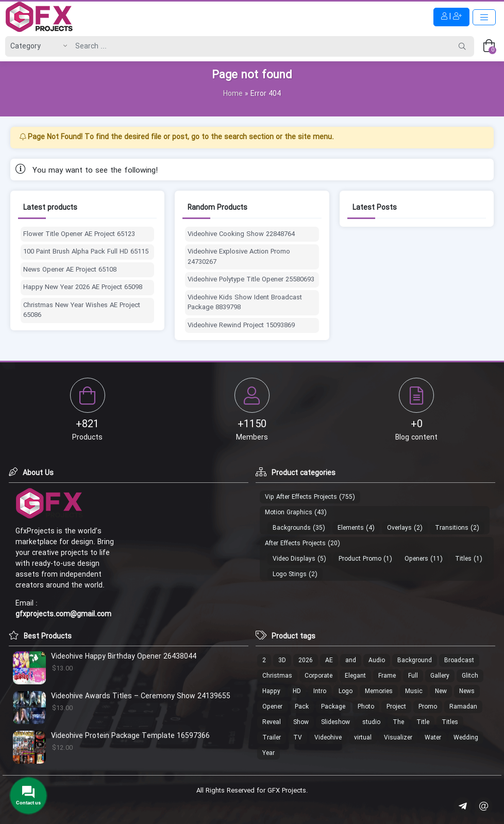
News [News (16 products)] (467, 691)
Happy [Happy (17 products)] (271, 691)
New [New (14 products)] (441, 691)
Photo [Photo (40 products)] (366, 707)
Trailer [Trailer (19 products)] (272, 738)
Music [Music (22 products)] (414, 691)
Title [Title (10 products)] (423, 722)
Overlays (399, 528)
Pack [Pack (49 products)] (302, 707)
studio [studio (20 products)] (371, 722)
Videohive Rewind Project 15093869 (241, 326)
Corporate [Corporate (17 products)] (318, 676)
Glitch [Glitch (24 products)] (470, 676)
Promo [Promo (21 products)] (428, 707)
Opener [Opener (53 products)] (272, 707)
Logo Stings (290, 574)
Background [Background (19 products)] (415, 660)
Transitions (452, 528)
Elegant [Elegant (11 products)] (355, 676)
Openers (416, 559)
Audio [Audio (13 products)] (377, 660)
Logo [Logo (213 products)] (346, 691)
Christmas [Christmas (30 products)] (277, 676)
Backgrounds (292, 528)
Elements (351, 528)
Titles (463, 559)
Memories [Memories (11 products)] (379, 691)
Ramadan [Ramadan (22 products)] (463, 707)
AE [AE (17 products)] (329, 660)
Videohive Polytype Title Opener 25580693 (251, 280)
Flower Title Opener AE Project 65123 (79, 234)
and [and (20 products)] (351, 660)
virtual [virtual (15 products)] (363, 738)
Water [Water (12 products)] (433, 738)
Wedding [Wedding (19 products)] (466, 738)
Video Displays (294, 559)
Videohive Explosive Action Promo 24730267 (239, 257)
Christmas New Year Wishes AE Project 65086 (82, 310)
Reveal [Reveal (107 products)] (272, 722)
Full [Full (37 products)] (413, 676)
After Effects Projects (295, 543)
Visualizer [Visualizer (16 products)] (398, 738)
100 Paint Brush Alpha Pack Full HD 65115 (86, 252)
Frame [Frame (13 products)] (387, 676)
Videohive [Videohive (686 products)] (328, 738)
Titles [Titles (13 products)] (450, 722)
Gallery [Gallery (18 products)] (440, 676)
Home (233, 94)
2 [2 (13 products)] (264, 660)
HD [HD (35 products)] (297, 691)
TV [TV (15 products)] (298, 738)
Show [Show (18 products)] (301, 722)
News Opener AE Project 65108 (70, 270)
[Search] (261, 46)
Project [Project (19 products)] (396, 707)
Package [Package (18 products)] (333, 707)
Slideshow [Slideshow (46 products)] (335, 722)
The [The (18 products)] (398, 722)
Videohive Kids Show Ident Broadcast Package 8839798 (245, 303)
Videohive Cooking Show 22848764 (241, 234)
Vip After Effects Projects (301, 497)
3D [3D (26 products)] (282, 660)
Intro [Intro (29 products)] (320, 691)
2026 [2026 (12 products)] (306, 660)
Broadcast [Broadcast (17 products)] (459, 660)
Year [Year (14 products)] (268, 753)
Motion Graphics (289, 512)
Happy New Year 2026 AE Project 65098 (83, 288)
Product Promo (360, 559)
